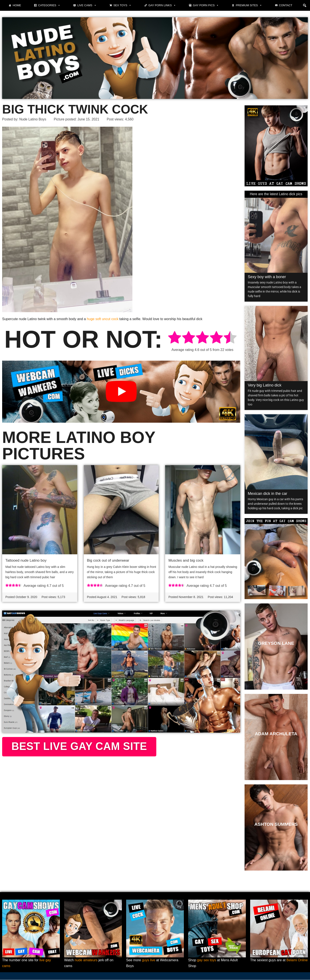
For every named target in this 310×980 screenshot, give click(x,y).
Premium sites (249, 5)
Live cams (87, 5)
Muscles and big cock (186, 561)
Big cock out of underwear (108, 561)
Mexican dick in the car (267, 494)
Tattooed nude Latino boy (26, 561)
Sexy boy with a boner (267, 277)
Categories (49, 5)
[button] (305, 5)
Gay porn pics (206, 5)
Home (17, 5)
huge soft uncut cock (103, 319)
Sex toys (122, 5)
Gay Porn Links (162, 5)
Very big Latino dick (265, 385)
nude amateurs (86, 961)
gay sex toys (207, 961)
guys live (149, 961)
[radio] (175, 338)
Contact (286, 5)
